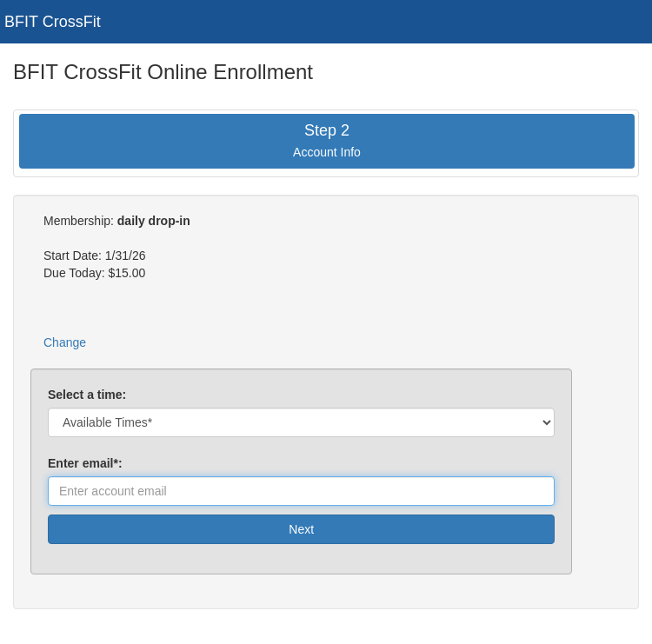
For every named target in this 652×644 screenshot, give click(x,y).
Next (301, 529)
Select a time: (87, 395)
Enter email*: (88, 463)
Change (65, 342)
